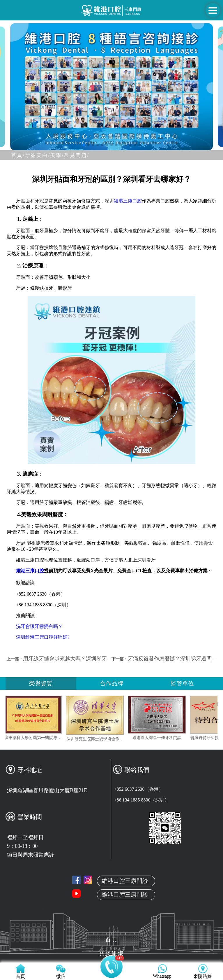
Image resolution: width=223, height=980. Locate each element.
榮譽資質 (41, 683)
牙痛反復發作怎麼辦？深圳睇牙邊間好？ (175, 659)
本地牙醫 (111, 889)
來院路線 (111, 944)
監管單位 (182, 683)
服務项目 (111, 917)
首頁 (111, 862)
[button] (84, 145)
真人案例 (111, 903)
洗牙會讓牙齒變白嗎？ (39, 626)
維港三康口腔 (128, 201)
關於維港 (111, 876)
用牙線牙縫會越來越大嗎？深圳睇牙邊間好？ (75, 659)
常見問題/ (76, 155)
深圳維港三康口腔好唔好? (43, 637)
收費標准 (111, 930)
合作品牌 (111, 683)
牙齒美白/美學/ (44, 155)
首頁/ (18, 155)
